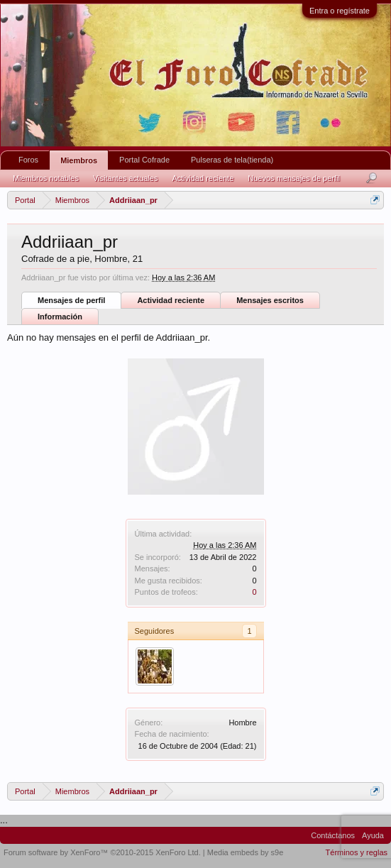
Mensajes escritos (270, 300)
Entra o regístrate (340, 11)
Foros (28, 160)
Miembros (79, 160)
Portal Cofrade (144, 160)
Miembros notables (46, 178)
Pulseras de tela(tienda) (232, 160)
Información (60, 317)
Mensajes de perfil (71, 300)
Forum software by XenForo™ (102, 852)
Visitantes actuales (126, 178)
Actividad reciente (171, 300)
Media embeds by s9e (246, 852)
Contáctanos (333, 835)
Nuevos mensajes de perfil (294, 178)
